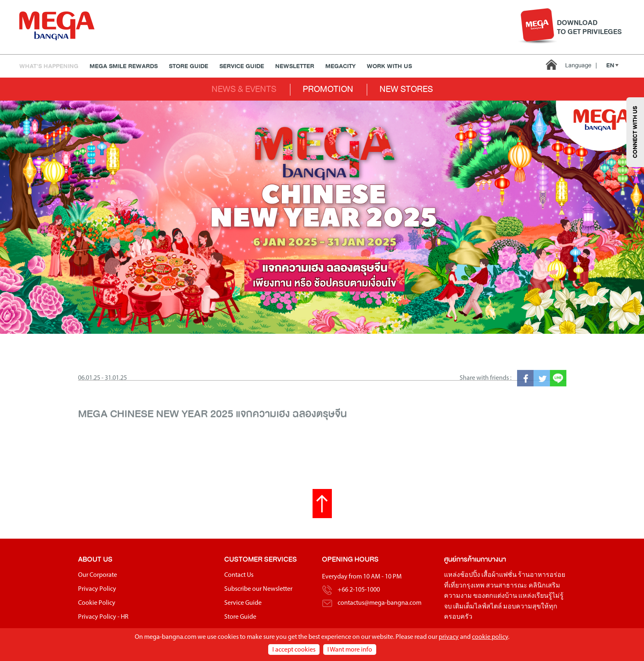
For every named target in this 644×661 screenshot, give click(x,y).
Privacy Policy (97, 589)
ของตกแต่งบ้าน (495, 596)
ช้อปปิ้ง (470, 575)
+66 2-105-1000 (359, 590)
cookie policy (490, 637)
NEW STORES (406, 89)
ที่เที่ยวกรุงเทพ (464, 586)
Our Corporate (98, 575)
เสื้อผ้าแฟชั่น (499, 575)
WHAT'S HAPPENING (49, 66)
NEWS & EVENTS (244, 89)
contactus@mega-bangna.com (379, 603)
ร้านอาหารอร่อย (542, 575)
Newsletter (295, 66)
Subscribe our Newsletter (258, 589)
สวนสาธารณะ (507, 586)
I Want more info (350, 650)
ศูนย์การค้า (459, 559)
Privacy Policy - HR (103, 617)
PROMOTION (328, 89)
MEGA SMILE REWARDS (124, 66)
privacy (449, 637)
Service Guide (242, 66)
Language (581, 65)
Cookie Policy (97, 603)
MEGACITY (340, 66)
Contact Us (239, 575)
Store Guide (189, 66)
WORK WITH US (389, 66)
